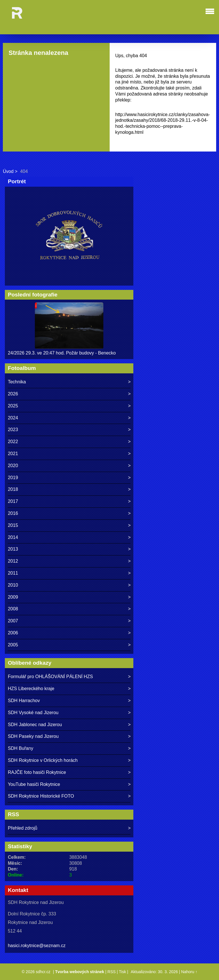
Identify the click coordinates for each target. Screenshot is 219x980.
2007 (13, 621)
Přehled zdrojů (22, 828)
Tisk (122, 972)
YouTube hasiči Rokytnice (34, 784)
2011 (13, 573)
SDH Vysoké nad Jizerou (33, 713)
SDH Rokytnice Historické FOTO (41, 796)
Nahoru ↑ (189, 972)
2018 (13, 489)
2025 (13, 406)
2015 (13, 525)
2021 (13, 454)
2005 (13, 645)
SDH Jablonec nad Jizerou (35, 725)
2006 (13, 633)
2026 (13, 394)
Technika (17, 382)
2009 (13, 597)
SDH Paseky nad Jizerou (33, 736)
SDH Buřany (20, 748)
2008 (13, 609)
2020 (13, 466)
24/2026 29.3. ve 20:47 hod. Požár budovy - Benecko (62, 353)
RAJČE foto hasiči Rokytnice (37, 772)
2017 (13, 501)
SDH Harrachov (24, 701)
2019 (13, 478)
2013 (13, 549)
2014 (13, 537)
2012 (13, 561)
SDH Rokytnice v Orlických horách (43, 760)
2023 (13, 430)
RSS (111, 972)
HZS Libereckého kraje (31, 689)
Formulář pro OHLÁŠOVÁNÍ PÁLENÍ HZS (50, 677)
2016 (13, 513)
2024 (13, 418)
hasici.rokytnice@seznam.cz (37, 946)
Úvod (8, 171)
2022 (13, 442)
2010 (13, 585)
